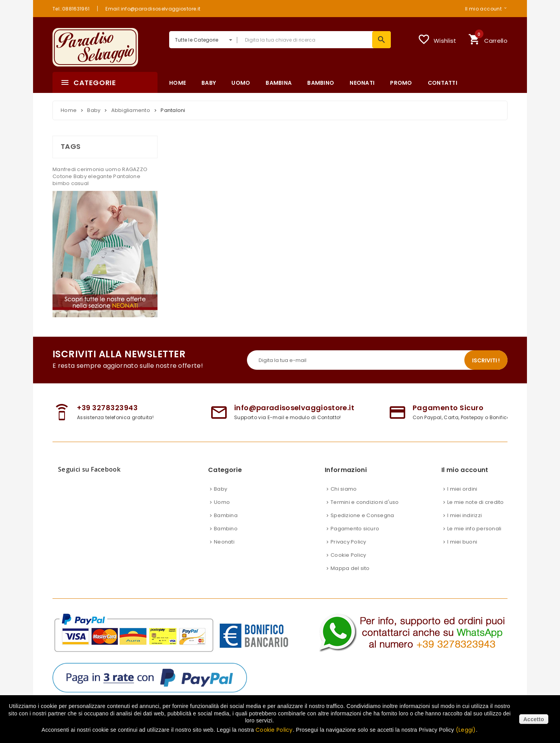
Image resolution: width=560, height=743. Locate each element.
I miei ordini (462, 497)
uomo (114, 169)
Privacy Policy (348, 550)
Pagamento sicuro (355, 536)
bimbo (62, 183)
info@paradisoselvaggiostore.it (294, 415)
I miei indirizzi (465, 523)
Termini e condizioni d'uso (365, 510)
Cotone (63, 176)
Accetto (534, 719)
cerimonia (91, 169)
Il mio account (483, 9)
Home (69, 110)
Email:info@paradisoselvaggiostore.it (153, 9)
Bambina (226, 523)
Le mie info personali (474, 536)
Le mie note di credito (476, 510)
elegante (101, 176)
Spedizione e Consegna (362, 523)
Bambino (226, 536)
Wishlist (437, 39)
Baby (81, 176)
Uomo (222, 510)
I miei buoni (462, 550)
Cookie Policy (348, 563)
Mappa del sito (350, 576)
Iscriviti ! (486, 368)
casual (80, 183)
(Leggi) (466, 730)
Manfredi (65, 169)
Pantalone (127, 176)
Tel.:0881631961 (71, 9)
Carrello (488, 38)
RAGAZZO (135, 169)
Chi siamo (344, 497)
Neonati (224, 550)
